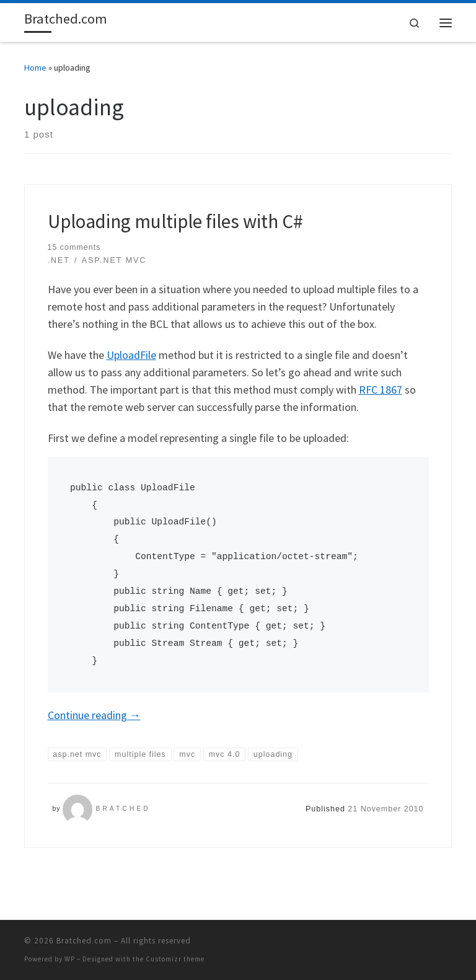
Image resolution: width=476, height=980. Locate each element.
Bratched (123, 809)
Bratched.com (84, 941)
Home (35, 68)
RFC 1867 (381, 390)
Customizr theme (175, 959)
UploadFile (131, 355)
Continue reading (94, 715)
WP (70, 959)
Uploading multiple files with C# (175, 221)
